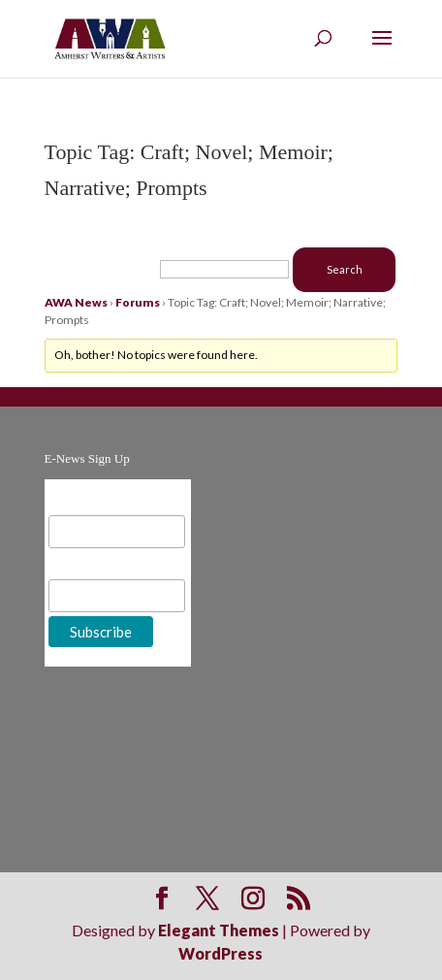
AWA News (76, 302)
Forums (138, 302)
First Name (86, 564)
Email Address (96, 500)
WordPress (221, 953)
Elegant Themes (219, 930)
